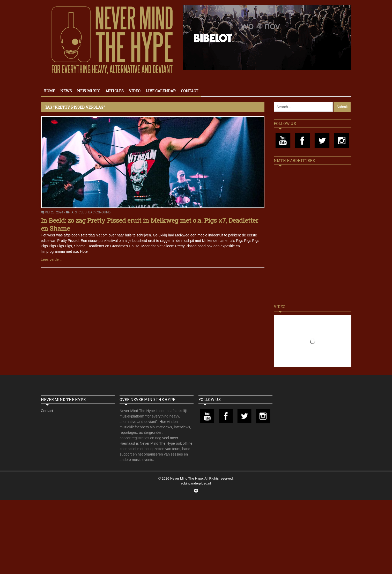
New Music (89, 91)
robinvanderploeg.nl (196, 483)
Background (99, 212)
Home (49, 91)
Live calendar (161, 91)
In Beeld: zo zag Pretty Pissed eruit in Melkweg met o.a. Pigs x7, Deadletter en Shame (150, 224)
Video (135, 91)
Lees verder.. (51, 259)
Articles (114, 91)
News (66, 91)
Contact (190, 91)
